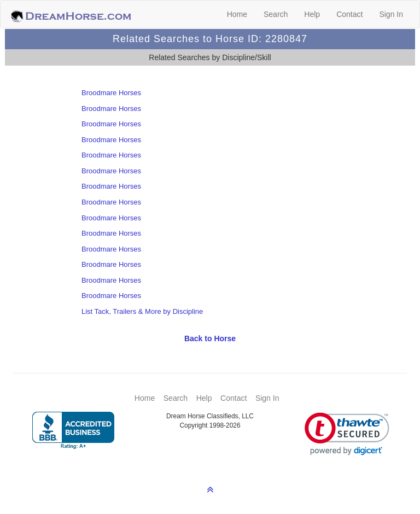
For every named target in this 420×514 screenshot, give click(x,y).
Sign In (391, 14)
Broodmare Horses (111, 93)
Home (237, 14)
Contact (349, 14)
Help (312, 14)
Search (276, 14)
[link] (347, 434)
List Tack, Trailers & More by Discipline (142, 311)
